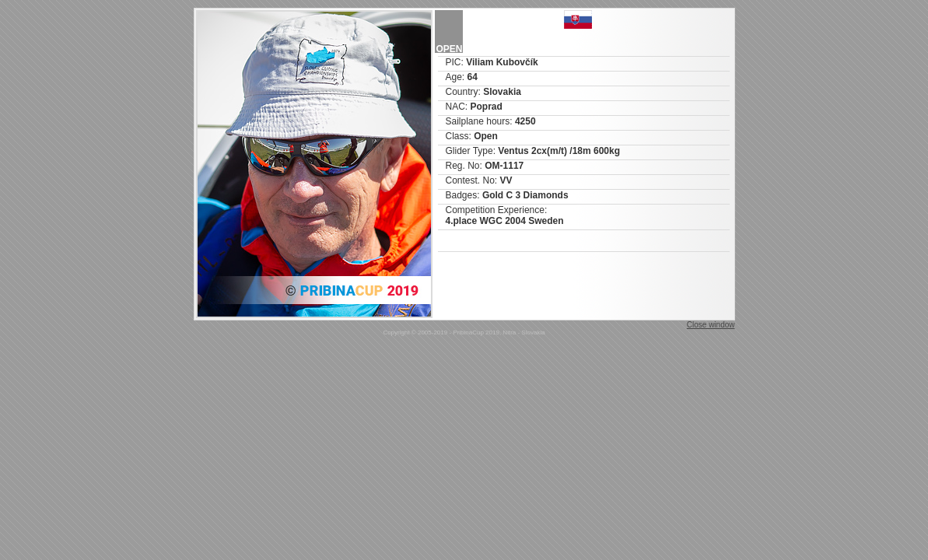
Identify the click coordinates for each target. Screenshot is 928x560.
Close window (711, 325)
